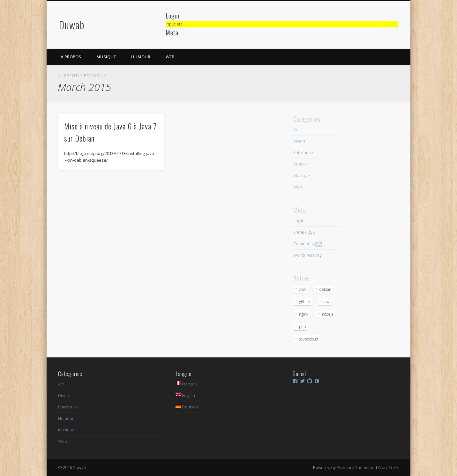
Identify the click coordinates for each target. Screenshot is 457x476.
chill (302, 289)
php (302, 327)
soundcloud (309, 339)
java (327, 302)
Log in (299, 221)
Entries (304, 232)
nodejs (328, 314)
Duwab (72, 25)
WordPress (388, 467)
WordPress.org (307, 255)
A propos (71, 57)
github (304, 302)
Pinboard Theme (353, 467)
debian (325, 289)
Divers (299, 141)
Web (170, 57)
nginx (304, 314)
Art (296, 129)
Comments (308, 244)
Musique (106, 57)
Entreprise (303, 152)
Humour (141, 57)
